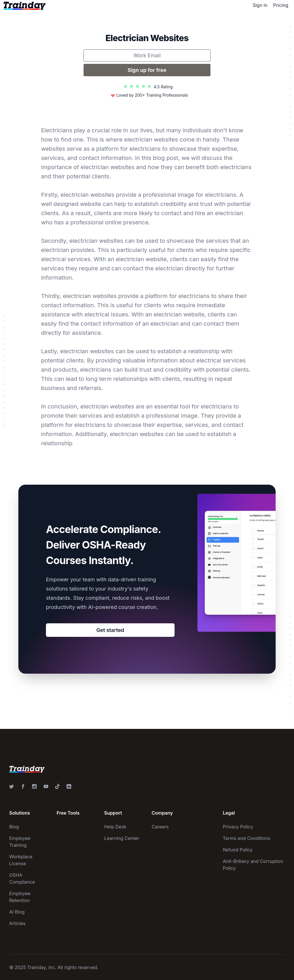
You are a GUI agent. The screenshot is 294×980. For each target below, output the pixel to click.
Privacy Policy (238, 827)
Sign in (260, 5)
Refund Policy (238, 850)
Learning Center (122, 838)
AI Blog (17, 912)
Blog (14, 827)
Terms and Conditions (246, 838)
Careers (160, 827)
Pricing (281, 5)
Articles (17, 923)
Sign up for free (147, 70)
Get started (110, 630)
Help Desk (115, 827)
